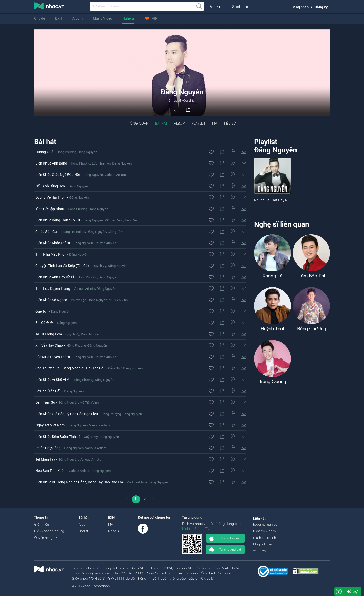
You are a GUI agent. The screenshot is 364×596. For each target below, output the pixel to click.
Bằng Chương (312, 329)
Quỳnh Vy (99, 266)
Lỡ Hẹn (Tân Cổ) (48, 391)
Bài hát (161, 123)
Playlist (199, 123)
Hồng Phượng (66, 152)
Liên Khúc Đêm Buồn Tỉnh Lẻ (58, 436)
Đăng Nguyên (87, 152)
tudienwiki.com (264, 531)
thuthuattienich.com (268, 538)
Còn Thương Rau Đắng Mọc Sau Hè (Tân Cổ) (70, 368)
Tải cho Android (225, 550)
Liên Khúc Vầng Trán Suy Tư (58, 220)
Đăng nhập (300, 7)
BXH (59, 18)
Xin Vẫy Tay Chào (49, 345)
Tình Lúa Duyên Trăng (53, 288)
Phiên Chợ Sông (48, 448)
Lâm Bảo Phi (312, 276)
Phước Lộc (78, 300)
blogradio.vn (263, 544)
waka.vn (259, 551)
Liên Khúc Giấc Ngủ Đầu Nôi (58, 174)
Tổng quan (139, 123)
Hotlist (84, 531)
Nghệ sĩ (128, 18)
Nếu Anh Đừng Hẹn (50, 186)
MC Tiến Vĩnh (114, 220)
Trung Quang (273, 382)
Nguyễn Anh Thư (106, 243)
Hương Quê (44, 152)
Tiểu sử (230, 123)
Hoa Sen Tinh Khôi (50, 471)
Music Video (103, 18)
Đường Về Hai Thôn (51, 197)
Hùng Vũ (131, 220)
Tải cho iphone (224, 538)
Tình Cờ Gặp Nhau (50, 209)
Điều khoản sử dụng (49, 531)
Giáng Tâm (115, 232)
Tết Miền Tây (45, 459)
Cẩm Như (115, 368)
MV (215, 123)
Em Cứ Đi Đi (44, 323)
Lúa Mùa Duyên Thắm (53, 357)
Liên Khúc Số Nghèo (51, 300)
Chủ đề (40, 18)
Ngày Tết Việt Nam (50, 425)
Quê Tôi (41, 311)
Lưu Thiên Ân (101, 163)
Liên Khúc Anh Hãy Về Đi (55, 277)
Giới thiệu (41, 524)
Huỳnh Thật (273, 329)
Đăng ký (321, 7)
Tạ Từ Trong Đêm (49, 334)
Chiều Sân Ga (46, 231)
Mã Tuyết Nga (137, 482)
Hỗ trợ (352, 592)
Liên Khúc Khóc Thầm (53, 243)
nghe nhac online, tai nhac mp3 (50, 7)
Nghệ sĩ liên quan (282, 224)
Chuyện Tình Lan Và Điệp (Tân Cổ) (62, 266)
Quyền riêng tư (45, 538)
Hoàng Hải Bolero (73, 232)
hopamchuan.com (267, 524)
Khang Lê (272, 276)
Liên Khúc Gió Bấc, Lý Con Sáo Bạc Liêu (67, 414)
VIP (151, 18)
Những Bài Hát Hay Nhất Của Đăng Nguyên (288, 200)
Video (215, 7)
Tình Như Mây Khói (50, 254)
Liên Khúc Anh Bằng (51, 163)
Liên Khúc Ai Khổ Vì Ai (53, 379)
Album (77, 18)
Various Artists (115, 175)
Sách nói (240, 7)
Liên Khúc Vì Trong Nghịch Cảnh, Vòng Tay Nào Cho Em (79, 482)
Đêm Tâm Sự (45, 402)
